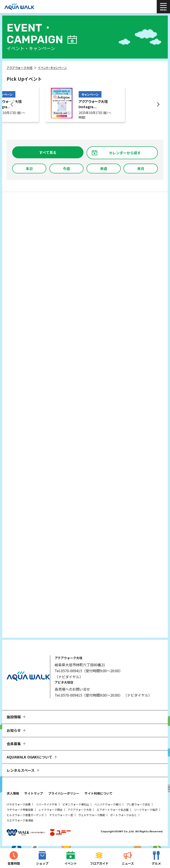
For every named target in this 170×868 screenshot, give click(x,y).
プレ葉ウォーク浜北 (138, 804)
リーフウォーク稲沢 (146, 810)
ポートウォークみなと (124, 815)
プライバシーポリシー (64, 793)
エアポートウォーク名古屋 (113, 810)
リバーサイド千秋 (46, 804)
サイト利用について (99, 793)
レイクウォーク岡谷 (50, 810)
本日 (29, 169)
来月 (141, 169)
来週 (104, 169)
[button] (12, 104)
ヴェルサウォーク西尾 (92, 815)
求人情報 (13, 793)
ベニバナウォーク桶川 (108, 804)
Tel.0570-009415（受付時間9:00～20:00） (89, 671)
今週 (66, 169)
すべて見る (48, 152)
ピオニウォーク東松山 (76, 804)
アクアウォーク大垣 (80, 810)
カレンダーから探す (125, 153)
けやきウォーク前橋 (19, 804)
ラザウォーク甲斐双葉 (20, 810)
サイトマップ (34, 793)
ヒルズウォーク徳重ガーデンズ (25, 815)
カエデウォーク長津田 (20, 820)
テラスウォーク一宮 (61, 815)
